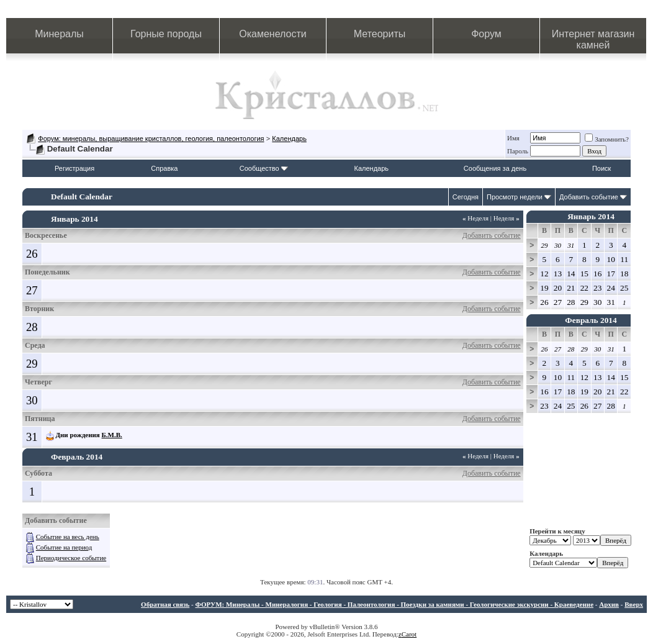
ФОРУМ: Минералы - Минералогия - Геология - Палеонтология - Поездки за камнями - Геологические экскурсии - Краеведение (394, 604)
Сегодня (466, 197)
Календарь (289, 138)
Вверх (634, 604)
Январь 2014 (591, 216)
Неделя (475, 218)
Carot (409, 634)
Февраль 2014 (591, 320)
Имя (513, 138)
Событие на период (64, 547)
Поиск (601, 168)
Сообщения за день (495, 168)
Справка (164, 168)
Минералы (59, 34)
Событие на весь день (68, 537)
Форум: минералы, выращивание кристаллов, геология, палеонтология (151, 138)
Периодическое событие (71, 558)
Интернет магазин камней (593, 39)
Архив (609, 604)
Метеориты (380, 34)
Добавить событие (589, 197)
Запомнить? (607, 139)
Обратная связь (165, 604)
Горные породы (166, 34)
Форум (486, 34)
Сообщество (264, 168)
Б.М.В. (112, 435)
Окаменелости (272, 34)
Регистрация (74, 168)
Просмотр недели (515, 197)
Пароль (518, 151)
